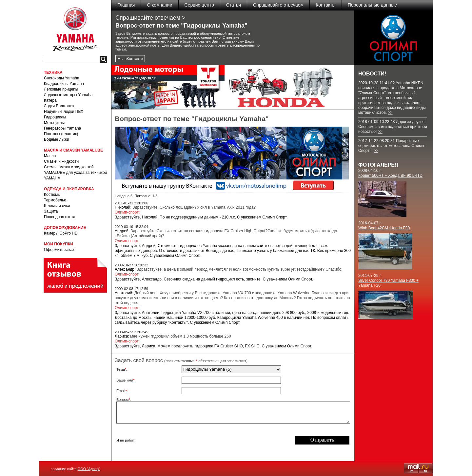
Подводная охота (60, 217)
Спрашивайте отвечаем (278, 5)
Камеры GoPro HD (61, 233)
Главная (126, 5)
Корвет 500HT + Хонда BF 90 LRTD (390, 176)
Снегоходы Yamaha (62, 78)
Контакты (325, 5)
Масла (50, 156)
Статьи (234, 5)
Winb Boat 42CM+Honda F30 (384, 228)
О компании (159, 5)
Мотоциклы (54, 123)
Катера (50, 100)
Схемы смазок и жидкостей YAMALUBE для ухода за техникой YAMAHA (75, 173)
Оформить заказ (59, 250)
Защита (51, 211)
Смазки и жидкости (61, 161)
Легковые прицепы (61, 89)
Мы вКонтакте (130, 59)
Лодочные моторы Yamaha (68, 95)
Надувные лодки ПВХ (64, 112)
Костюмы (52, 195)
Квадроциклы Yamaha (64, 84)
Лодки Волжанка (59, 106)
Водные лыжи (57, 139)
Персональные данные (372, 5)
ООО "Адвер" (89, 469)
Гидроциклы (55, 117)
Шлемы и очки (57, 206)
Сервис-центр (199, 5)
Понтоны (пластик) (61, 134)
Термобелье (55, 200)
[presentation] (231, 440)
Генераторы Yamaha (62, 128)
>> (390, 113)
